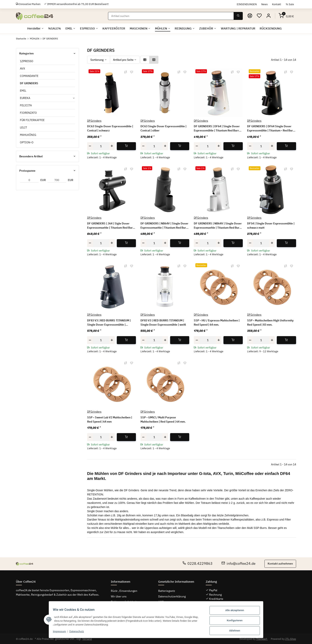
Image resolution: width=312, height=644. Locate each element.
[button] (269, 16)
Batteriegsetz (167, 591)
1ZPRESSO (27, 61)
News (264, 4)
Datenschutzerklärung (172, 596)
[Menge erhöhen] (112, 146)
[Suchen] (171, 16)
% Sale (290, 4)
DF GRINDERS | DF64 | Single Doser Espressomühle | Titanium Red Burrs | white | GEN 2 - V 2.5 (218, 129)
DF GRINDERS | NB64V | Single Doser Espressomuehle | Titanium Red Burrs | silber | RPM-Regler (218, 226)
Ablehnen (237, 631)
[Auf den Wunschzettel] (132, 72)
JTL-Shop (291, 639)
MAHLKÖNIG (28, 135)
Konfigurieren (237, 621)
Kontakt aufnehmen (280, 564)
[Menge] (101, 146)
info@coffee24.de (238, 563)
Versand (87, 639)
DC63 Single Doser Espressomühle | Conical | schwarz (110, 129)
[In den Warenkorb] (126, 146)
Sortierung (97, 60)
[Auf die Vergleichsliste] (126, 72)
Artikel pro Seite (123, 60)
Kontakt (277, 4)
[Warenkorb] (286, 16)
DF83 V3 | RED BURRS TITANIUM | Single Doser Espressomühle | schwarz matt (109, 323)
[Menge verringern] (90, 146)
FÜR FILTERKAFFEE (32, 120)
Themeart (262, 639)
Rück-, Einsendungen (124, 591)
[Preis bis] (57, 180)
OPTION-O (27, 142)
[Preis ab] (29, 180)
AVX (22, 69)
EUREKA (25, 98)
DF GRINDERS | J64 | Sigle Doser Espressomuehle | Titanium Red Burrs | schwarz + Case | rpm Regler (111, 226)
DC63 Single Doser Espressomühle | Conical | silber (163, 129)
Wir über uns (119, 596)
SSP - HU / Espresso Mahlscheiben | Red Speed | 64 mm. (217, 322)
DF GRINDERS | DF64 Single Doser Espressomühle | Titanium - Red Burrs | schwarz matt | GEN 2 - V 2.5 (271, 129)
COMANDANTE (29, 76)
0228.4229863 (198, 563)
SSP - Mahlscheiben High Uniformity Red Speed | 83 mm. (270, 322)
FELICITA (26, 105)
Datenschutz (74, 632)
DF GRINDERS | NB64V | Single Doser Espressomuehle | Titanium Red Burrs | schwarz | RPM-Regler (165, 226)
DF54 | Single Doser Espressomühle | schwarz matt (271, 226)
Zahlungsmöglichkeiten (125, 602)
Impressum (57, 632)
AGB (161, 602)
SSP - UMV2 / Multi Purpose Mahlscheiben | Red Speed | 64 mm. (163, 419)
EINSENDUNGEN (247, 4)
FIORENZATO (28, 113)
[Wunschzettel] (259, 16)
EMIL (23, 91)
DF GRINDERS (29, 83)
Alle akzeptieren (237, 611)
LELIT (23, 127)
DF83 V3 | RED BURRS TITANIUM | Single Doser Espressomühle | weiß (163, 322)
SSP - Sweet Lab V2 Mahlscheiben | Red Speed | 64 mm (110, 419)
